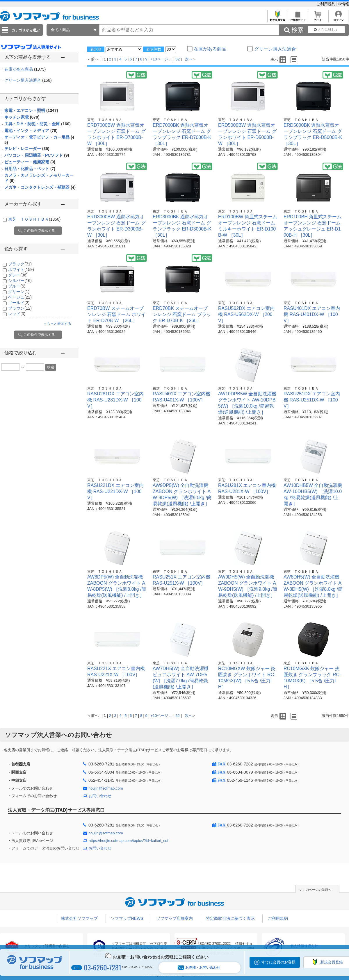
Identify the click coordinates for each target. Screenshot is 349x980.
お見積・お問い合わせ (199, 968)
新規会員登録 (277, 18)
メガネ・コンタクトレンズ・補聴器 (40, 187)
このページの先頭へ (317, 890)
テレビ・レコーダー (27, 149)
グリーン (19, 292)
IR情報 (343, 4)
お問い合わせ (100, 796)
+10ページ (159, 59)
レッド (17, 314)
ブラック (20, 264)
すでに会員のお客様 (278, 962)
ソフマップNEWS (127, 918)
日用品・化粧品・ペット (30, 169)
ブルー (17, 286)
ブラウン (20, 308)
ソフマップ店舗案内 (174, 918)
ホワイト (21, 269)
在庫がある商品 (25, 69)
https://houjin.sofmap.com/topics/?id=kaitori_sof (129, 841)
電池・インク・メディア (31, 131)
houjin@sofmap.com (106, 788)
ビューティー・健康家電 (30, 162)
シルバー (20, 281)
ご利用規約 (326, 4)
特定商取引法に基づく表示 (230, 918)
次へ (189, 59)
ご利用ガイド (298, 18)
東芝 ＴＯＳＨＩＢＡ (34, 219)
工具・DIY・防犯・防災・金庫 (38, 124)
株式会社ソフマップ (79, 918)
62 (178, 59)
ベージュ (20, 297)
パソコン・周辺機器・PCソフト (37, 155)
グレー (18, 275)
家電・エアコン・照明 (31, 110)
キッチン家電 (22, 117)
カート (318, 18)
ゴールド (19, 303)
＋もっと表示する (57, 324)
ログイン (338, 18)
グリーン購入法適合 (28, 80)
